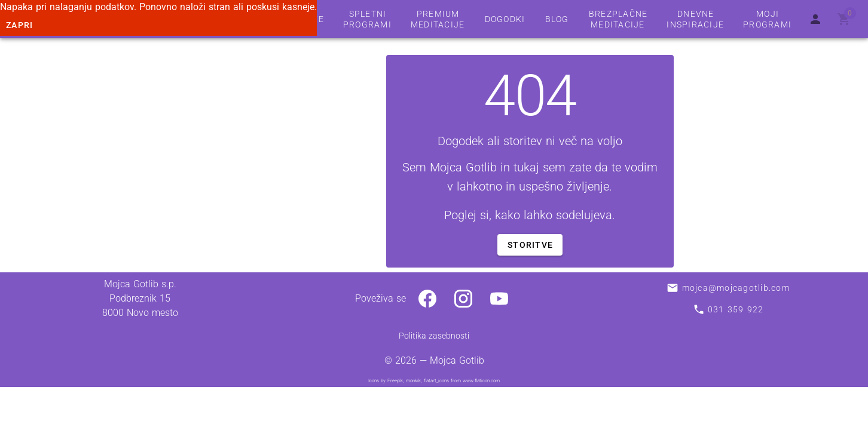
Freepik (395, 381)
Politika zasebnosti (434, 336)
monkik (413, 381)
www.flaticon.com (481, 381)
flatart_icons (436, 381)
